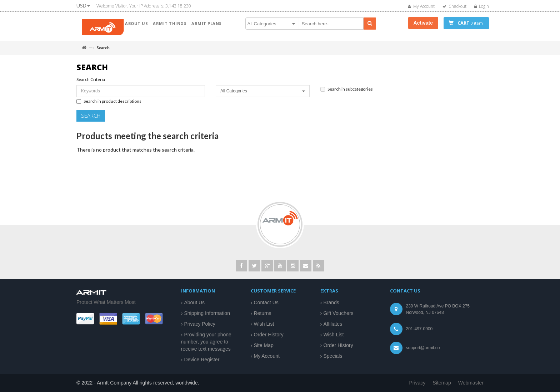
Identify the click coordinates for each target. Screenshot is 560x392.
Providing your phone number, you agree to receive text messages (206, 342)
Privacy (417, 383)
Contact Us (266, 302)
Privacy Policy (200, 324)
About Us (195, 302)
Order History (269, 335)
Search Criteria (91, 83)
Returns (263, 313)
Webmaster (471, 383)
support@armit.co (423, 348)
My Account (267, 356)
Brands (331, 302)
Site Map (264, 345)
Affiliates (333, 324)
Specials (333, 356)
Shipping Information (207, 313)
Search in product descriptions (109, 104)
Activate (423, 23)
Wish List (264, 324)
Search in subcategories (347, 92)
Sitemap (442, 383)
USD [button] (83, 6)
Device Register (202, 360)
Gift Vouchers (339, 313)
